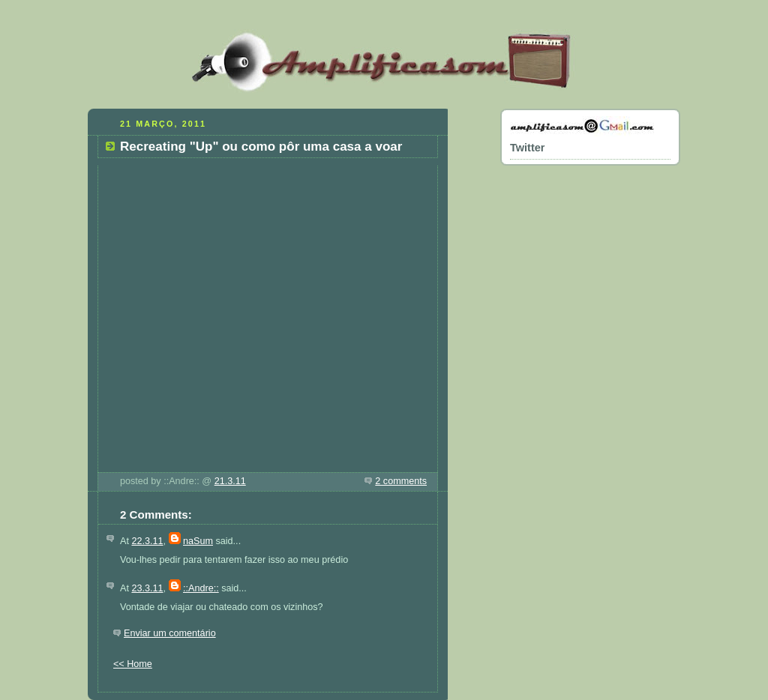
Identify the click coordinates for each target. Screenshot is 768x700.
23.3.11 (147, 588)
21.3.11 (230, 481)
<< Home (133, 664)
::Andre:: (201, 588)
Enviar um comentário (170, 633)
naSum (198, 541)
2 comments (401, 481)
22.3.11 (147, 541)
